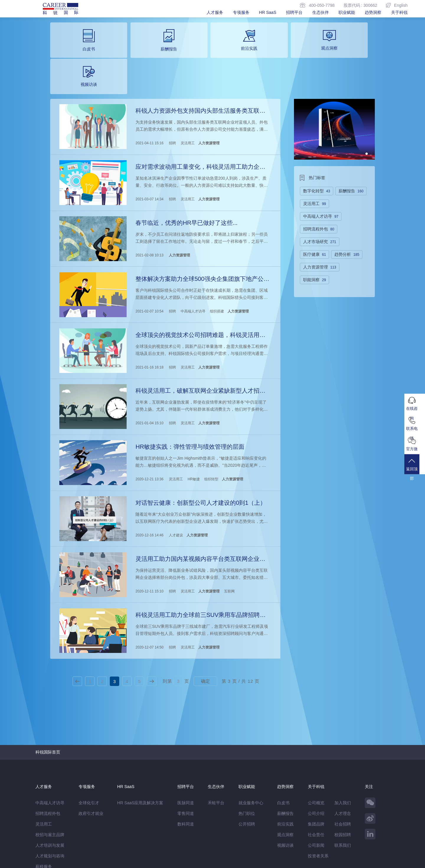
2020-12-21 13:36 (149, 429)
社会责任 (316, 778)
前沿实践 (285, 767)
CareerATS (118, 837)
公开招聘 (247, 767)
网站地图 (77, 849)
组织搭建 (217, 267)
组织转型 (211, 429)
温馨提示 (99, 849)
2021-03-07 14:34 (149, 159)
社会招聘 (343, 767)
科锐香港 (139, 837)
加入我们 (343, 746)
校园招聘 (343, 778)
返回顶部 (415, 469)
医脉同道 (186, 746)
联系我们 (343, 788)
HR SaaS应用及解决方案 (140, 746)
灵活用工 (187, 105)
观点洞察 (285, 778)
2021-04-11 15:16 (149, 105)
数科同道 (186, 767)
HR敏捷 (193, 429)
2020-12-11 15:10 (149, 537)
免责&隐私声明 (49, 849)
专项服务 (241, 12)
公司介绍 (316, 756)
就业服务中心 (251, 746)
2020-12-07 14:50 (149, 591)
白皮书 (283, 746)
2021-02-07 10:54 (149, 267)
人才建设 (176, 483)
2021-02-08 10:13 (149, 213)
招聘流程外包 (48, 756)
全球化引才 (89, 746)
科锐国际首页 (48, 695)
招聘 (172, 105)
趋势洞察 (373, 12)
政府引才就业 (91, 756)
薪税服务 (44, 810)
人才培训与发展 (50, 788)
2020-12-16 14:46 (149, 483)
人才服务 (215, 12)
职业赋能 (347, 12)
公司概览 (316, 746)
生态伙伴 (321, 12)
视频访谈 (285, 788)
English (397, 5)
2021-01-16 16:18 (149, 321)
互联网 (229, 537)
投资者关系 (318, 799)
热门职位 (247, 756)
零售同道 (186, 756)
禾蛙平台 (216, 746)
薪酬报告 (285, 756)
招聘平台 (294, 12)
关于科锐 (399, 12)
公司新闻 (316, 788)
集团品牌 (316, 767)
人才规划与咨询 (50, 799)
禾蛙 (100, 837)
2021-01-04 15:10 (149, 375)
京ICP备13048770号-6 (161, 861)
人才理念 (343, 756)
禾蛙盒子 (85, 837)
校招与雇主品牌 (50, 778)
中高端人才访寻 (192, 267)
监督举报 (122, 849)
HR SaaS (268, 12)
